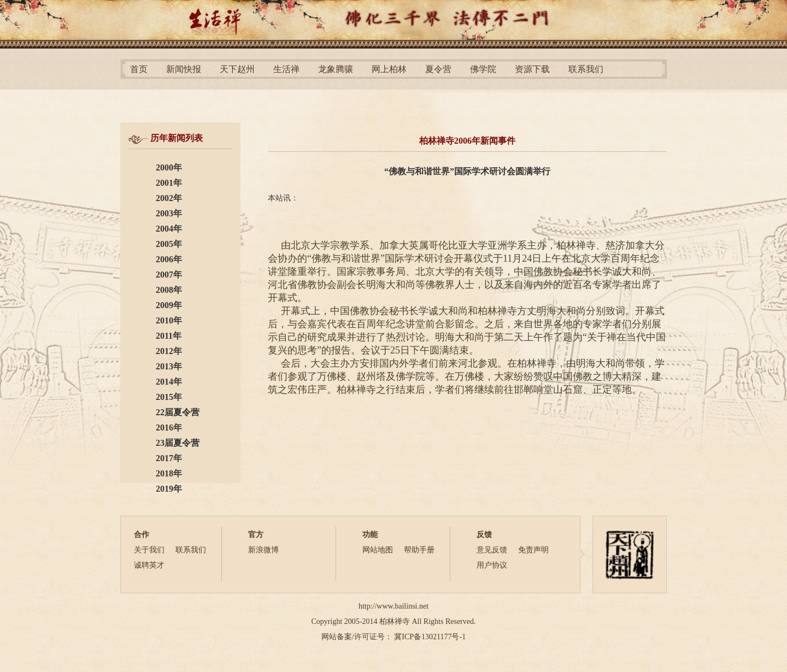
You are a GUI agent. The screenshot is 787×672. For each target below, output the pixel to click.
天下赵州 (237, 69)
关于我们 (149, 550)
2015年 (169, 397)
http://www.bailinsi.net (393, 606)
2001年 (169, 183)
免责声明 (533, 550)
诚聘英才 (149, 565)
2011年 (169, 336)
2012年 (169, 351)
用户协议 (492, 565)
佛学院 (483, 69)
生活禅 (286, 69)
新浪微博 (263, 550)
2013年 (169, 366)
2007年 (169, 275)
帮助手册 (419, 550)
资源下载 (532, 69)
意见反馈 (492, 550)
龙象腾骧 (336, 69)
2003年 (169, 213)
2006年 (169, 259)
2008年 (169, 290)
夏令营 (438, 69)
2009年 (169, 305)
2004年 (169, 229)
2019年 (169, 489)
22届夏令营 (178, 412)
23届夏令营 (178, 443)
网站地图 (378, 550)
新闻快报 (184, 69)
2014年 (169, 382)
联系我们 (586, 69)
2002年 (169, 198)
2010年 (169, 320)
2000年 (169, 167)
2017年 (169, 458)
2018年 (169, 473)
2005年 (169, 244)
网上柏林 (389, 69)
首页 (139, 69)
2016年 (169, 428)
